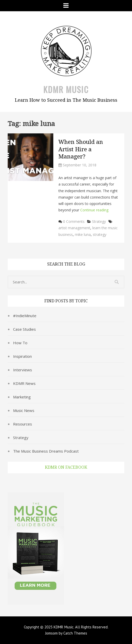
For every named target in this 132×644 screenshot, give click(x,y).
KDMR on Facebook (66, 467)
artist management (74, 228)
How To (20, 343)
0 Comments (74, 221)
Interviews (23, 370)
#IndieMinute (25, 316)
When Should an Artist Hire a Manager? (81, 149)
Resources (23, 424)
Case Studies (24, 329)
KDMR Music (66, 89)
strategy (100, 234)
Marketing (22, 397)
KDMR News (24, 383)
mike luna (83, 234)
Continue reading (94, 210)
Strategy (99, 221)
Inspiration (22, 356)
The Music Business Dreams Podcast (46, 451)
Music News (24, 410)
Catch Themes (75, 633)
